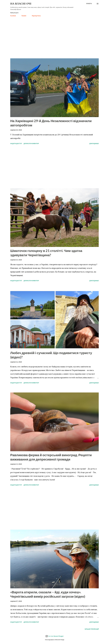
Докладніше (94, 143)
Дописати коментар (31, 143)
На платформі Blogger (55, 636)
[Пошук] (89, 4)
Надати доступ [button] (16, 143)
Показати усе (92, 54)
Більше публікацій (92, 629)
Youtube (24, 16)
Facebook (13, 16)
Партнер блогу (36, 16)
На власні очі (21, 4)
